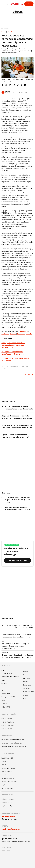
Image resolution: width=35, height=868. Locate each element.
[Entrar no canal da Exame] (17, 560)
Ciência (26, 695)
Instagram (24, 332)
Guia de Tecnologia (8, 722)
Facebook (21, 334)
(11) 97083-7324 (11, 839)
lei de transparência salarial (11, 859)
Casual (25, 675)
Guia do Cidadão (7, 719)
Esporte (26, 682)
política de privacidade (9, 856)
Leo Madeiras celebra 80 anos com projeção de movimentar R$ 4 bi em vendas (18, 500)
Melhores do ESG (7, 803)
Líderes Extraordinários (9, 782)
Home (3, 32)
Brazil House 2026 (7, 758)
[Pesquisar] (7, 4)
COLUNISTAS (6, 707)
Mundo (25, 672)
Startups (5, 369)
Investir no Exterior (8, 775)
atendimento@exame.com (11, 829)
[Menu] (3, 4)
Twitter (13, 334)
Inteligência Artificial (8, 697)
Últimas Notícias (7, 673)
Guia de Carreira (7, 729)
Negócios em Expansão (9, 806)
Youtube (29, 334)
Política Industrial (7, 788)
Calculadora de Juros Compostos (12, 743)
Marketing (27, 678)
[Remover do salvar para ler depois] (25, 85)
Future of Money (28, 692)
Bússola (18, 12)
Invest (3, 700)
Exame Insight (6, 694)
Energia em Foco (7, 771)
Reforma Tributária (8, 778)
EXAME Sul (5, 761)
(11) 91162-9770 (11, 819)
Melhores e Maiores (8, 799)
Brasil (3, 680)
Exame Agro (27, 685)
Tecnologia (27, 688)
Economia (5, 687)
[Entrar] (29, 4)
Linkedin (5, 334)
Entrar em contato (8, 816)
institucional (6, 847)
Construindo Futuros (8, 768)
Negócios (4, 704)
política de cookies (8, 853)
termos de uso (6, 850)
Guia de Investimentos (8, 725)
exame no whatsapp (11, 545)
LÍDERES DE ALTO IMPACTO (10, 677)
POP (25, 698)
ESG (3, 690)
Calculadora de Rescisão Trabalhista (13, 740)
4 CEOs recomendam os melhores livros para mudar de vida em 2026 (17, 508)
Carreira (4, 684)
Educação (24, 366)
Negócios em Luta (7, 785)
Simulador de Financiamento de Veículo (14, 746)
